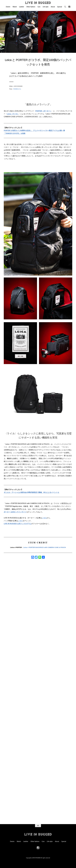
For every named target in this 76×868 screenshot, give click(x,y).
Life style (46, 7)
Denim (8, 7)
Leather (22, 7)
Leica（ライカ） (13, 114)
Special (60, 7)
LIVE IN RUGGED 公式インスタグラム (18, 524)
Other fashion (31, 7)
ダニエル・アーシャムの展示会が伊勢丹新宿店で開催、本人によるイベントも (31, 492)
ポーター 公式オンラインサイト (15, 512)
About (53, 7)
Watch (15, 7)
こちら (44, 518)
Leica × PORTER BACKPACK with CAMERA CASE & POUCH (45, 547)
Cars (39, 7)
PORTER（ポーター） (43, 111)
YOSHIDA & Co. (17, 89)
